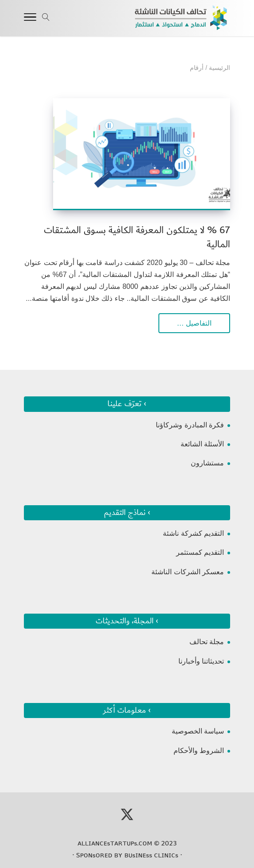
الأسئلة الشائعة (202, 444)
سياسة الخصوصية (198, 731)
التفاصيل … (194, 323)
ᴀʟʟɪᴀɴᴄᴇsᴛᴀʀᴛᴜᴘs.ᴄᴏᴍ (115, 843)
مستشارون (207, 463)
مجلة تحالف (207, 642)
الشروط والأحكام (199, 751)
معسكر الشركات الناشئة (188, 572)
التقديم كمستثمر (200, 552)
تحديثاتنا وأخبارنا (201, 661)
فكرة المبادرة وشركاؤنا (190, 425)
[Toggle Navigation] (30, 19)
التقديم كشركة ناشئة (193, 533)
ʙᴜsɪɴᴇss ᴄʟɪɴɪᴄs (151, 855)
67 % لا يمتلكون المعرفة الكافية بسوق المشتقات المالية (137, 237)
